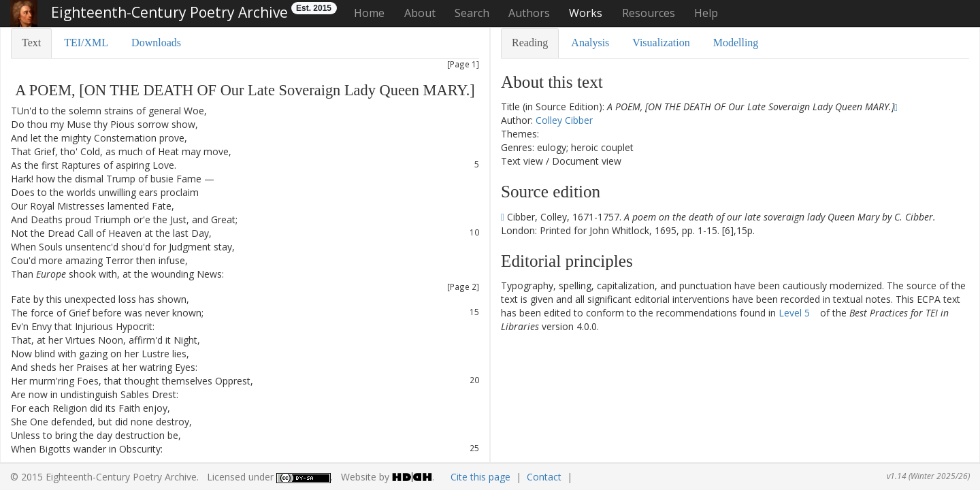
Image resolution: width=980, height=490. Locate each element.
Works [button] (586, 13)
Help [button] (706, 13)
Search (472, 13)
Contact (544, 477)
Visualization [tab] (661, 43)
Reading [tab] (530, 43)
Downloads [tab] (156, 43)
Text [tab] (31, 43)
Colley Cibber (564, 120)
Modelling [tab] (736, 43)
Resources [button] (649, 13)
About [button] (420, 13)
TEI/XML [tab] (86, 43)
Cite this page (480, 477)
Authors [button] (529, 13)
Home (369, 13)
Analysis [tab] (590, 43)
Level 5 (794, 313)
